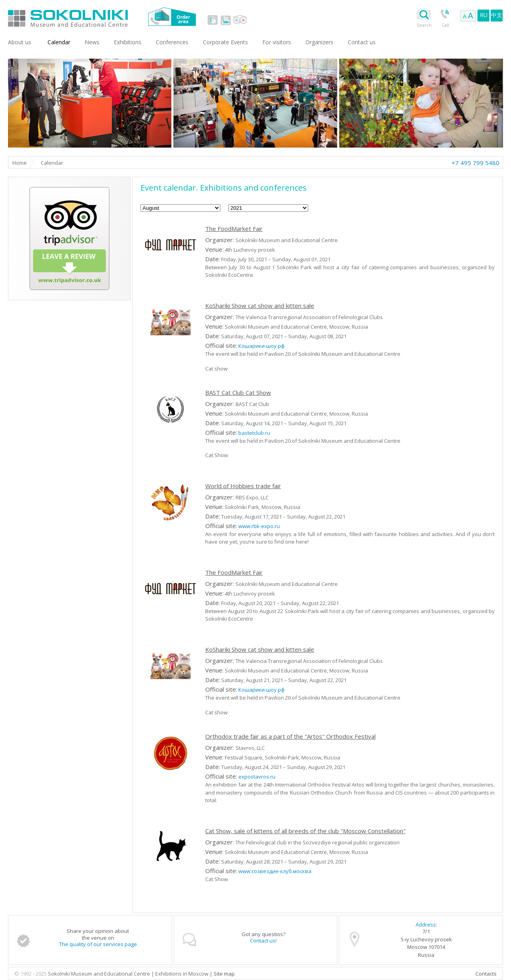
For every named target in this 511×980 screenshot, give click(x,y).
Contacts (486, 974)
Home (20, 163)
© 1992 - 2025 (31, 974)
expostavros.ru (257, 777)
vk (213, 20)
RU (484, 15)
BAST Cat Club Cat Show (238, 392)
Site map (224, 974)
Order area (172, 17)
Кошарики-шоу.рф (261, 346)
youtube (226, 20)
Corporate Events (225, 42)
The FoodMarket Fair (234, 229)
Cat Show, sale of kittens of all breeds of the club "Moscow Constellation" (305, 831)
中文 (497, 15)
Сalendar (59, 42)
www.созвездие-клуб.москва (275, 871)
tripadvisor (240, 20)
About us (20, 42)
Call (445, 25)
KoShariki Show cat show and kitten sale (260, 306)
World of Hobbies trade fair (243, 486)
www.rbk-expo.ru (259, 526)
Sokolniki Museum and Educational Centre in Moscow (101, 17)
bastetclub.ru (254, 433)
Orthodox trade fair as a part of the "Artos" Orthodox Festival (290, 736)
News (92, 42)
